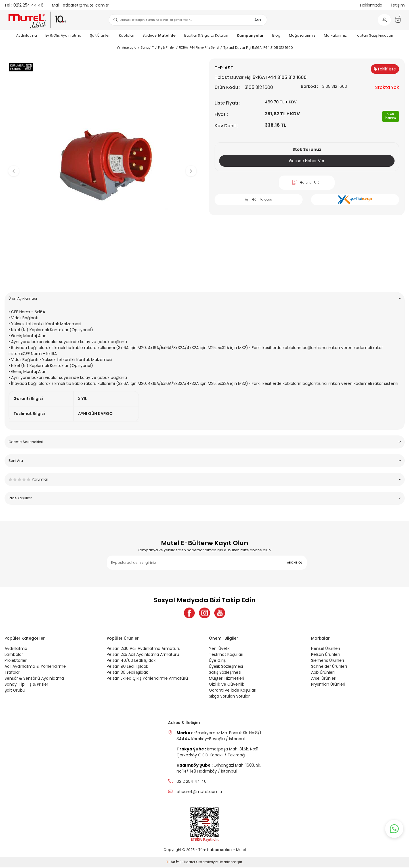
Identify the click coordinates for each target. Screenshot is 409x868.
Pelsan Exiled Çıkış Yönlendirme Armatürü (147, 679)
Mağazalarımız (302, 35)
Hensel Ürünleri (326, 649)
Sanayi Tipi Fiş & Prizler (158, 48)
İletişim (398, 5)
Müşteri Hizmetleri (226, 679)
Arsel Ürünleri (324, 679)
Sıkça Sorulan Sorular (229, 697)
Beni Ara (205, 461)
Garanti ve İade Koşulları (233, 691)
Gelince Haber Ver (307, 161)
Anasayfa (126, 48)
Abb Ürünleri (323, 673)
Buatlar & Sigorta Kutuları (206, 35)
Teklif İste (385, 69)
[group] (102, 166)
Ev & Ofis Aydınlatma (63, 35)
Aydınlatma (27, 35)
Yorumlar (205, 479)
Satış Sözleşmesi (225, 673)
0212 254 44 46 (24, 5)
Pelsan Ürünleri (325, 655)
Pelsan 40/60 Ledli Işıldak (131, 661)
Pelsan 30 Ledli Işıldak (127, 673)
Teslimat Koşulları (226, 655)
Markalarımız (335, 35)
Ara (258, 20)
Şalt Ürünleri (100, 35)
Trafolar (12, 673)
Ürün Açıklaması (205, 298)
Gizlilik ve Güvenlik (226, 685)
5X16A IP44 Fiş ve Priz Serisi (199, 48)
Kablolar (126, 35)
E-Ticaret (187, 862)
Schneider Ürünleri (329, 667)
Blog (276, 35)
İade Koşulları (205, 498)
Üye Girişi (218, 661)
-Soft (173, 862)
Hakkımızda (371, 5)
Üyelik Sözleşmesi (226, 667)
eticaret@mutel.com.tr (80, 5)
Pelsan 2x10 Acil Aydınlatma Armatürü (144, 649)
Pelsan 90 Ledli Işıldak (127, 667)
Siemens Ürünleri (328, 661)
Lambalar (14, 655)
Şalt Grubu (15, 691)
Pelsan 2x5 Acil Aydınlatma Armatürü (143, 655)
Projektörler (16, 661)
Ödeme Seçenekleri (205, 442)
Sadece (159, 35)
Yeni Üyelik (219, 649)
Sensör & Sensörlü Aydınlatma (34, 679)
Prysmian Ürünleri (328, 685)
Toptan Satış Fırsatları (374, 35)
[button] (102, 279)
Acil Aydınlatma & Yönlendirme (35, 667)
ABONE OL (295, 563)
